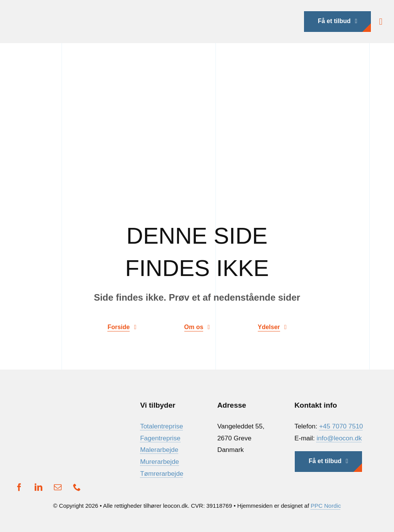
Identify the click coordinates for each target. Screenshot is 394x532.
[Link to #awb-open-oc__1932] (381, 22)
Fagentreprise (160, 438)
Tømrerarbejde (162, 474)
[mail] (58, 487)
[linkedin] (38, 487)
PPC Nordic (326, 506)
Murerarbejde (159, 462)
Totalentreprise (162, 426)
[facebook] (19, 487)
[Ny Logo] (73, 12)
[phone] (77, 487)
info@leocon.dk (339, 438)
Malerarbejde (159, 450)
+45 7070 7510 (341, 426)
